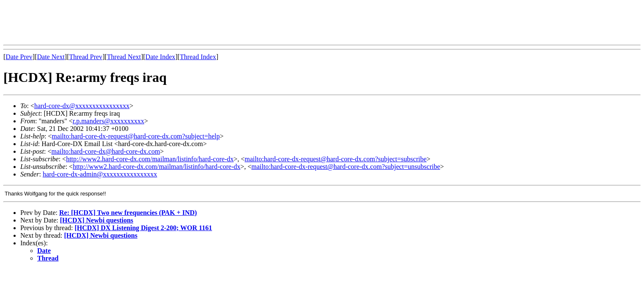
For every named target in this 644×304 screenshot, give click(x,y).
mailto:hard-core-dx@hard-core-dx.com (106, 151)
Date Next (51, 57)
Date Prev (19, 57)
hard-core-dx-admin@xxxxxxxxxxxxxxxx (100, 174)
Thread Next (124, 57)
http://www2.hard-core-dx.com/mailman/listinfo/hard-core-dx (150, 159)
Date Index (160, 57)
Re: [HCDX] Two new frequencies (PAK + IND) (128, 213)
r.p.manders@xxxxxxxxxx (108, 121)
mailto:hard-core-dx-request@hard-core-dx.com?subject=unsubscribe (346, 167)
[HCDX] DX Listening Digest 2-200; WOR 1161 (143, 228)
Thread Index (198, 57)
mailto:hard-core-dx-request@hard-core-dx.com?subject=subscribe (336, 159)
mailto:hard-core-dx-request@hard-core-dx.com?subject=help (136, 136)
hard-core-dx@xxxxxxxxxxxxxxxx (82, 106)
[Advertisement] (157, 22)
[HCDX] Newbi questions (97, 220)
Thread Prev (86, 57)
